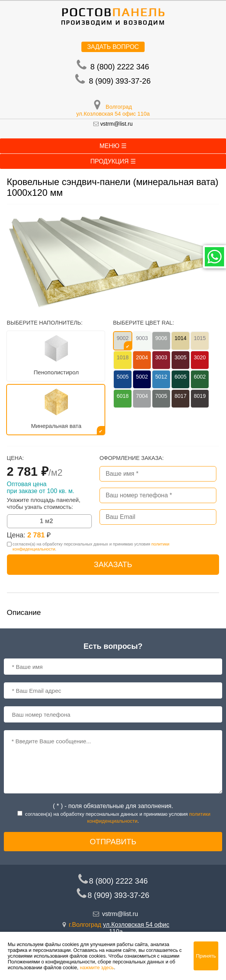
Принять (206, 956)
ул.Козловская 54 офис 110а (113, 114)
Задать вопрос (113, 47)
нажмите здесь (97, 967)
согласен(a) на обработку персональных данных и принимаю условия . (91, 546)
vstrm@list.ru (116, 124)
